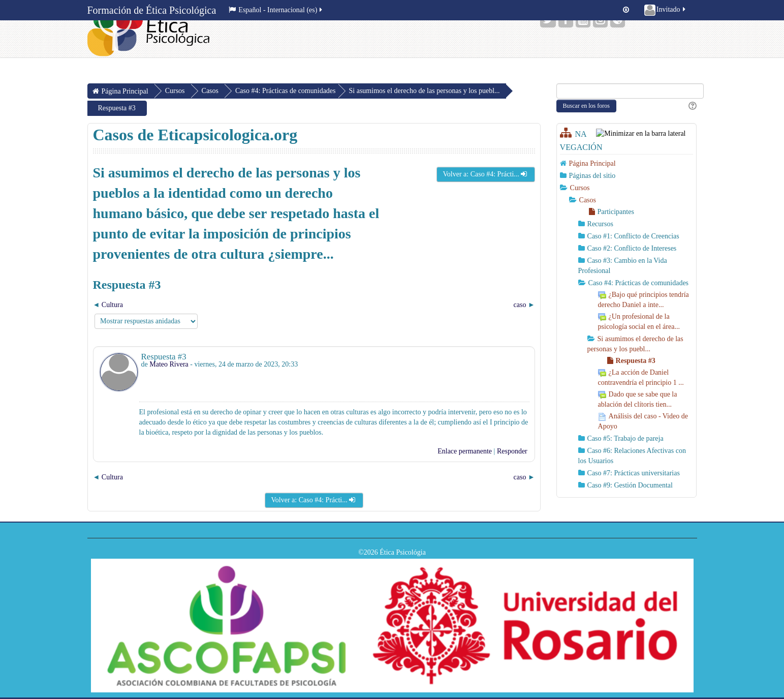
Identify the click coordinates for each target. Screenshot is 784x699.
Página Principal (592, 163)
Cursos (580, 188)
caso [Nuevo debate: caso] (520, 305)
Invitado (666, 10)
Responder (512, 451)
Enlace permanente (465, 451)
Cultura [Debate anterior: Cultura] (112, 305)
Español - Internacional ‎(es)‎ (276, 10)
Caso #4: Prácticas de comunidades (286, 91)
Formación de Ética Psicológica (152, 10)
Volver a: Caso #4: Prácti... (486, 174)
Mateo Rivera (169, 364)
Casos (588, 200)
